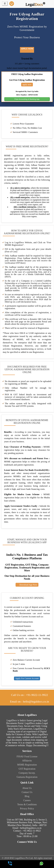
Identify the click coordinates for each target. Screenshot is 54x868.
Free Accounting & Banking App (27, 99)
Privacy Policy (27, 809)
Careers (27, 800)
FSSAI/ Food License (27, 757)
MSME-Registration (27, 765)
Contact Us (27, 792)
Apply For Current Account (27, 678)
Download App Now (27, 585)
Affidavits (27, 761)
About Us (27, 788)
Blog (27, 796)
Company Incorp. (27, 773)
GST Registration (27, 769)
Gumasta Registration (27, 777)
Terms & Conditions (27, 804)
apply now (27, 49)
